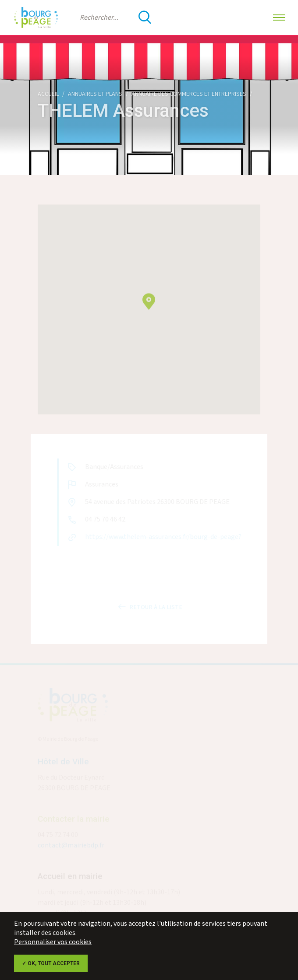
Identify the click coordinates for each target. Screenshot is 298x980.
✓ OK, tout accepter (51, 963)
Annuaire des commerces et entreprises (189, 94)
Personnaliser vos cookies (53, 942)
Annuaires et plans (95, 94)
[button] (149, 306)
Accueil (48, 94)
